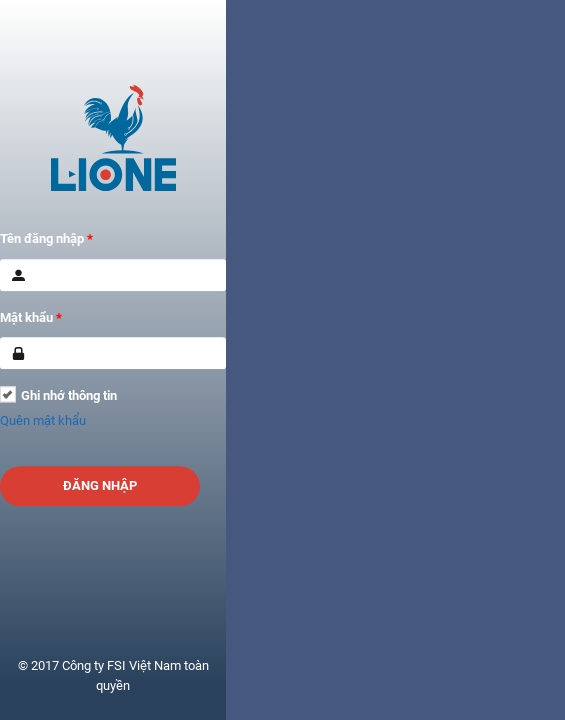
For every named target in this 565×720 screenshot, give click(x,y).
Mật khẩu (31, 317)
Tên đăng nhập (46, 238)
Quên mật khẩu (43, 420)
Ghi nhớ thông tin (69, 395)
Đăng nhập (100, 485)
